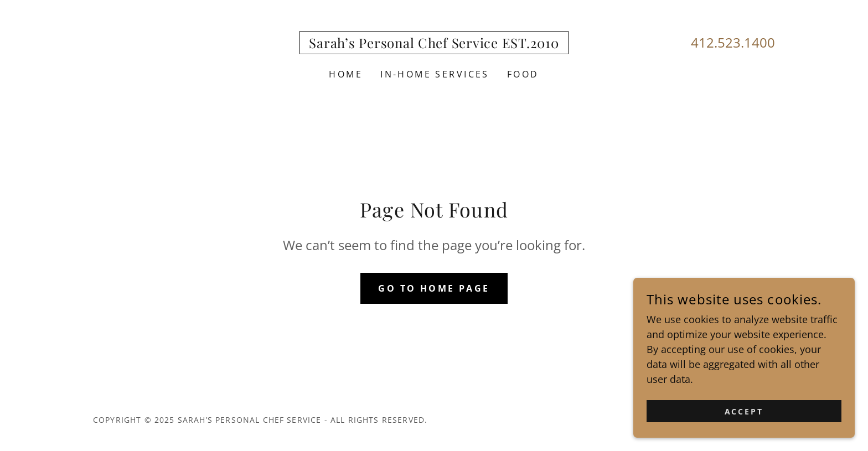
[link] (434, 44)
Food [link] (523, 74)
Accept (744, 434)
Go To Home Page (434, 288)
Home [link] (346, 74)
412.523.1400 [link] (733, 42)
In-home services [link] (435, 74)
